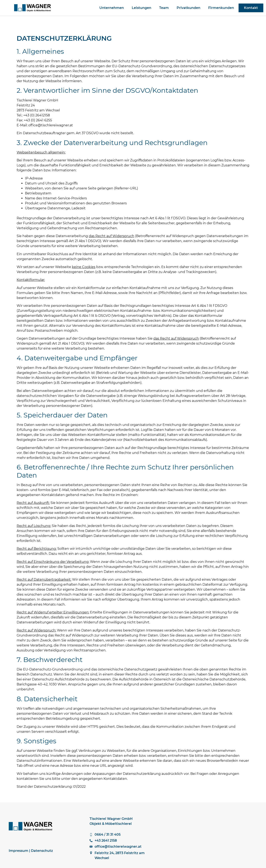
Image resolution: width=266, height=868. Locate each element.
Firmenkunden (221, 8)
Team (164, 8)
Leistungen (142, 8)
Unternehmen (112, 8)
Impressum (18, 851)
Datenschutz (42, 851)
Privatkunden (188, 8)
